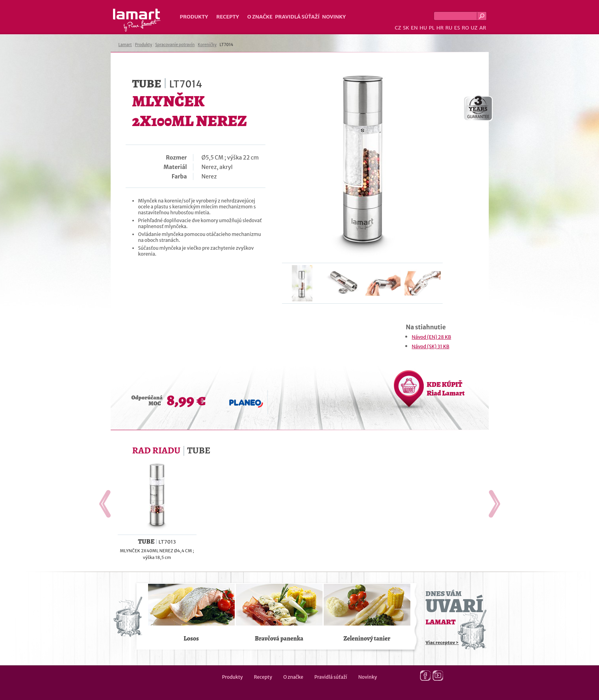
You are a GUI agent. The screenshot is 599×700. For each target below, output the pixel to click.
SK (406, 28)
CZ (398, 28)
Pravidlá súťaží (297, 17)
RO (465, 28)
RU (449, 28)
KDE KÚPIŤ (446, 389)
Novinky (334, 17)
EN (414, 28)
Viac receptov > (442, 642)
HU (423, 28)
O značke (260, 17)
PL (432, 28)
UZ (474, 28)
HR (440, 28)
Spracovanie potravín (175, 45)
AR (483, 28)
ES (457, 28)
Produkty (194, 17)
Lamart (137, 20)
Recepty (227, 17)
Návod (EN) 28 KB (432, 337)
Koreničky (207, 45)
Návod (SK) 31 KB (431, 346)
